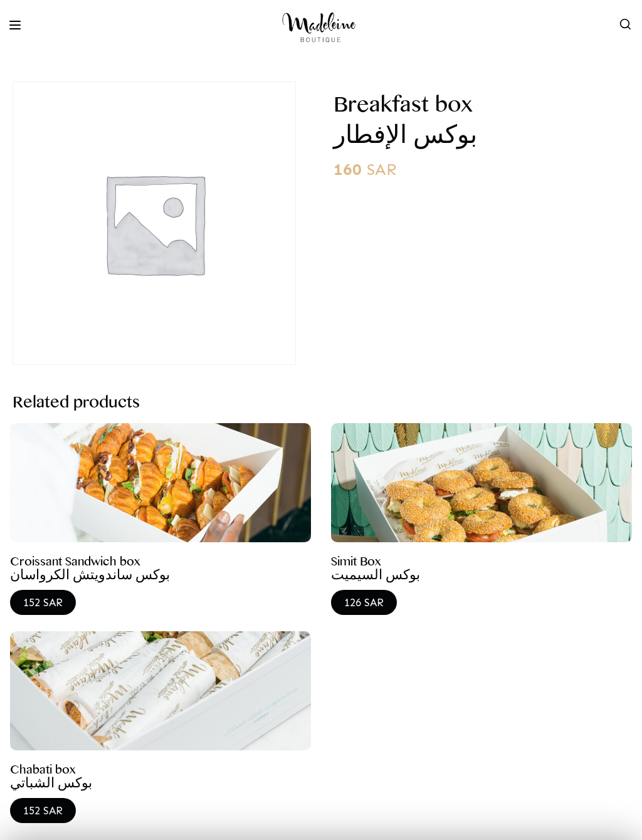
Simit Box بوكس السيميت (376, 571)
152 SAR (43, 602)
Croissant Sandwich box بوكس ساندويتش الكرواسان (90, 571)
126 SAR (364, 602)
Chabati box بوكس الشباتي (51, 779)
